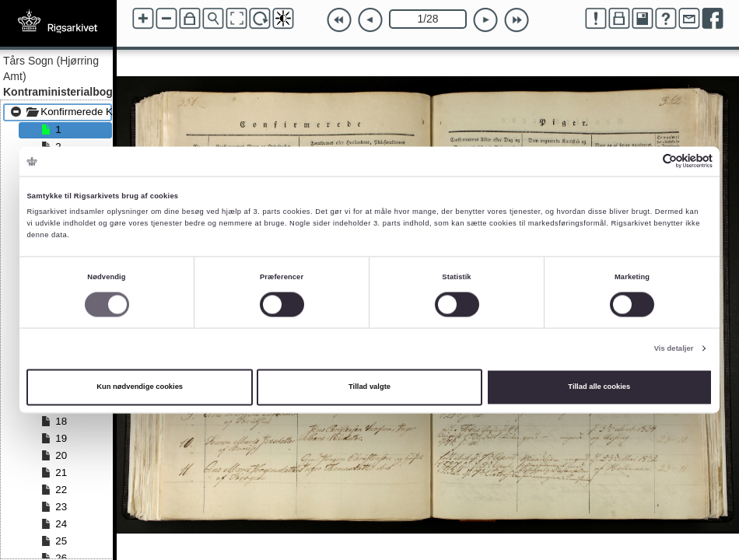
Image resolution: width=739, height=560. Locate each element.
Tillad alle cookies (599, 387)
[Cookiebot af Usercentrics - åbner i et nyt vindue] (644, 161)
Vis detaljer (674, 348)
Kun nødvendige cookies (140, 387)
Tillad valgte (369, 387)
